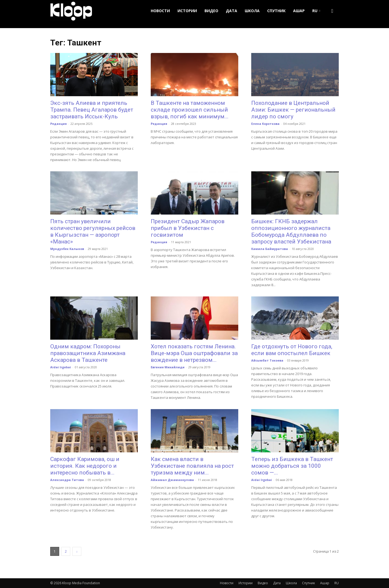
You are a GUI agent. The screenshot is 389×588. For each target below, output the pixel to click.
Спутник (276, 11)
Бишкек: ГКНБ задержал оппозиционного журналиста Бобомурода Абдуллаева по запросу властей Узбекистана (291, 231)
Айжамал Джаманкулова (172, 480)
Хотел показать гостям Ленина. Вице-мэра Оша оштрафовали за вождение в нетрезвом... (194, 353)
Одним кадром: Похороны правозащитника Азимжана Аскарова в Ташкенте (88, 353)
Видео (211, 11)
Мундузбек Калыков (67, 249)
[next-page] (77, 551)
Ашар (299, 11)
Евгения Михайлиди (168, 367)
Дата (232, 11)
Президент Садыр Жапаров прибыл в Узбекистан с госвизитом (188, 228)
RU (316, 11)
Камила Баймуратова (270, 249)
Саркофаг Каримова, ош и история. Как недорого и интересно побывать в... (85, 466)
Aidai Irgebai (61, 367)
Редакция (58, 124)
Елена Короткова (265, 124)
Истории (187, 11)
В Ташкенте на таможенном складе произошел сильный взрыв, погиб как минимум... (190, 110)
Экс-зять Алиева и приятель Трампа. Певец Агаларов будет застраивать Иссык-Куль (92, 110)
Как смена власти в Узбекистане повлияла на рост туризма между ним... (192, 466)
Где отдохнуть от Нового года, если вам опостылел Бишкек (292, 350)
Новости (160, 11)
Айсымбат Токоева (267, 360)
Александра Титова (67, 480)
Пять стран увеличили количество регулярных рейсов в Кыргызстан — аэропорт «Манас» (93, 231)
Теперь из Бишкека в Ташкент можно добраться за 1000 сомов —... (292, 466)
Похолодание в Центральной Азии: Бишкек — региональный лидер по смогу (293, 110)
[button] (332, 11)
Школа (252, 11)
